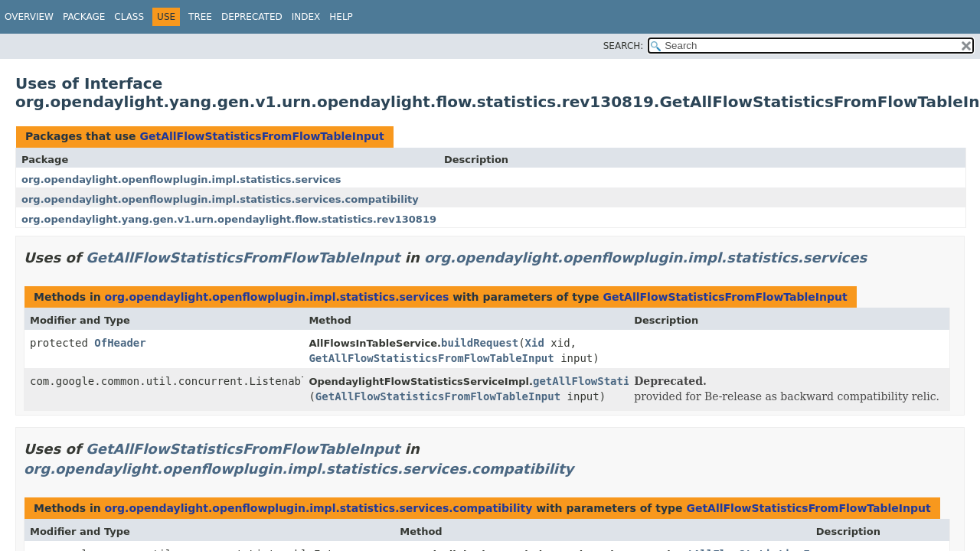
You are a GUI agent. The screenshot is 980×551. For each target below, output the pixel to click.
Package (84, 17)
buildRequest (480, 343)
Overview (29, 17)
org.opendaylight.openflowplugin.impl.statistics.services (181, 179)
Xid (535, 343)
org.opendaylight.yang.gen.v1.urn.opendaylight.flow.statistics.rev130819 (229, 219)
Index (306, 17)
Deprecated (252, 17)
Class (129, 17)
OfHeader (120, 343)
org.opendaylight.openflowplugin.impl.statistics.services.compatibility (220, 199)
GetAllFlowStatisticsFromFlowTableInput (261, 136)
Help (341, 17)
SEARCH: (624, 46)
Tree (200, 17)
